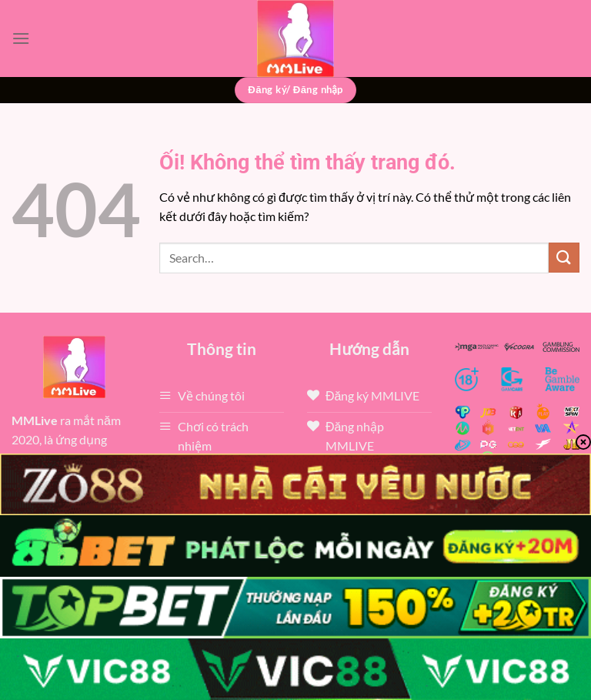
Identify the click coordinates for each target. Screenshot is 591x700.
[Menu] (21, 38)
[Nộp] (564, 258)
